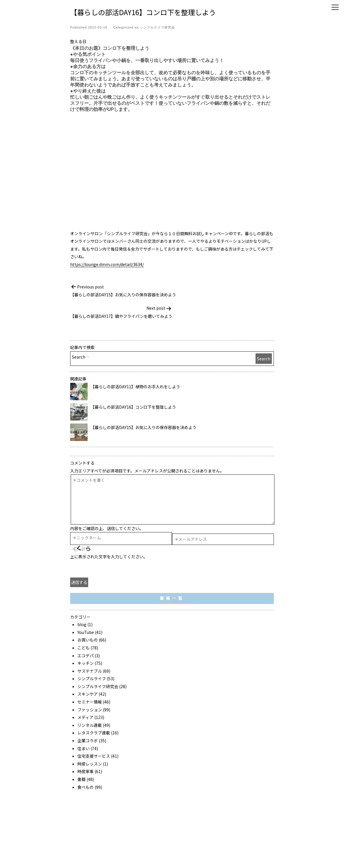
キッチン (86, 663)
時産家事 (86, 771)
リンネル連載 (90, 725)
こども (84, 648)
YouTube (86, 632)
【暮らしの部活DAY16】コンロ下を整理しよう (133, 407)
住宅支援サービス (94, 756)
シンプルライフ (92, 679)
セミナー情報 (90, 702)
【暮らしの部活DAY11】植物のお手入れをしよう (135, 387)
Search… (81, 357)
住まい (84, 748)
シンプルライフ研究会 (157, 27)
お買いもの (88, 640)
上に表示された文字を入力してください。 (109, 557)
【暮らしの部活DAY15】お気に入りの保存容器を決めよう (143, 427)
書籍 (81, 779)
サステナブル (90, 671)
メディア (85, 717)
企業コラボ (88, 741)
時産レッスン (90, 764)
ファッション (90, 710)
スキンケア (88, 694)
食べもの (86, 787)
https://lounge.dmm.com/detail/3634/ (107, 264)
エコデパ (86, 656)
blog (82, 624)
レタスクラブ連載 (94, 733)
